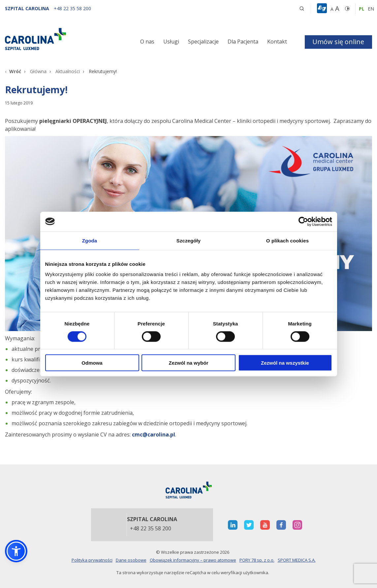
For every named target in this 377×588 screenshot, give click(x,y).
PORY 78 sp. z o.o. (257, 560)
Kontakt (277, 42)
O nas (147, 42)
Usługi (171, 42)
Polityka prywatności (92, 560)
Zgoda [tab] (90, 240)
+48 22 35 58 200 (151, 529)
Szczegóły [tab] (188, 240)
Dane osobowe (131, 560)
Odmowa (92, 363)
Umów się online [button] (338, 42)
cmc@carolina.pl (154, 434)
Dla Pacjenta (243, 42)
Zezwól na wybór (188, 363)
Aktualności (68, 71)
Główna (38, 71)
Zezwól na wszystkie (285, 363)
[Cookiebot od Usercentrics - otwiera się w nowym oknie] (303, 221)
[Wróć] (13, 71)
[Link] (63, 39)
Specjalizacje (203, 42)
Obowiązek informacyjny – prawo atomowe (193, 560)
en (371, 9)
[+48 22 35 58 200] (72, 8)
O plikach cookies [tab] (287, 240)
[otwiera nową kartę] (233, 525)
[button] (323, 9)
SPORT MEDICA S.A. (297, 560)
